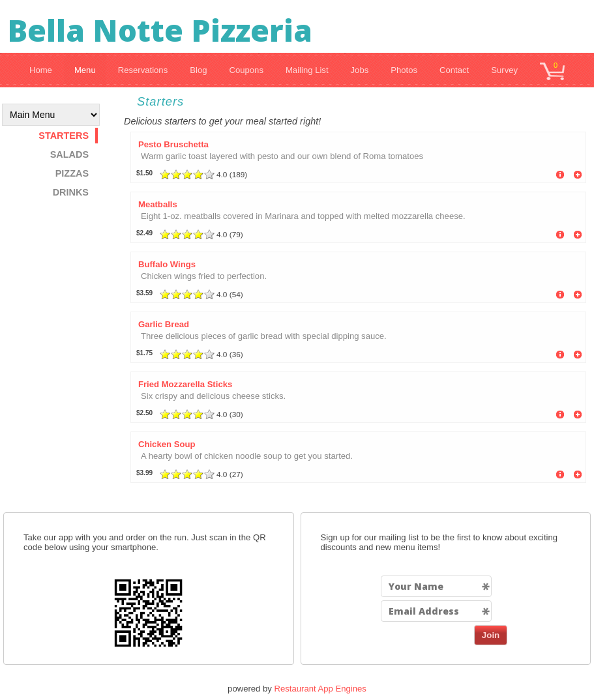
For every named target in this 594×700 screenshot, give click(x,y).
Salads (69, 154)
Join (491, 635)
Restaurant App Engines (320, 689)
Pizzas (72, 173)
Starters (64, 136)
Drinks (71, 192)
